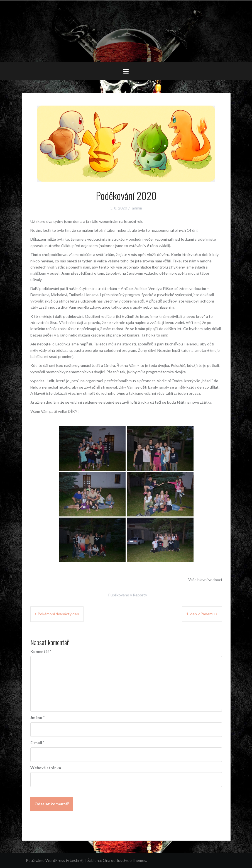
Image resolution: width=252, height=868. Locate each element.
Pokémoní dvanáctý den (58, 614)
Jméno (37, 717)
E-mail (37, 743)
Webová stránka (46, 768)
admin (137, 208)
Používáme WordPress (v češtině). (55, 860)
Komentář (41, 651)
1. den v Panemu (200, 614)
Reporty (140, 595)
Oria (107, 860)
